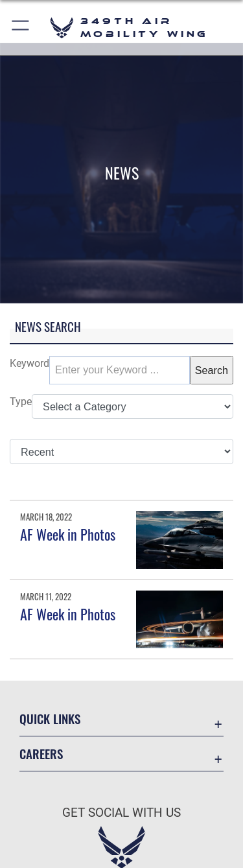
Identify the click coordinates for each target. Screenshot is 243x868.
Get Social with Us (121, 813)
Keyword (29, 363)
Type (21, 402)
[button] (21, 28)
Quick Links (50, 719)
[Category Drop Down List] (133, 406)
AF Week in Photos (68, 534)
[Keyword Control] (120, 370)
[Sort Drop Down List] (121, 451)
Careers (41, 754)
